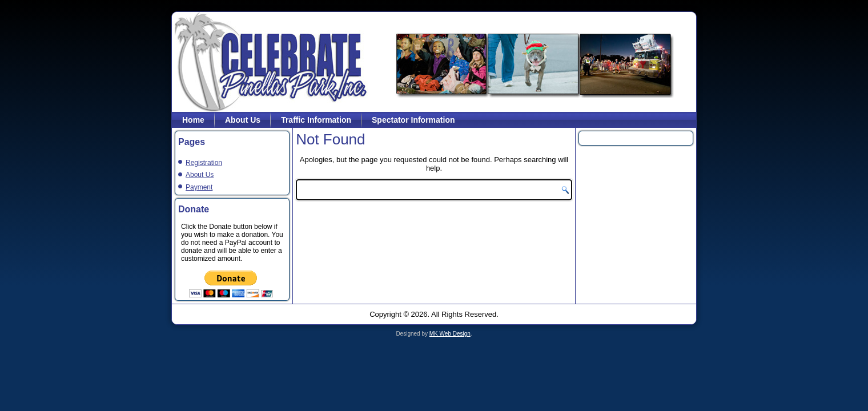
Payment (199, 187)
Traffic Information (316, 120)
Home (193, 120)
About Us (243, 120)
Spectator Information (413, 120)
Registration (204, 163)
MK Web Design (450, 334)
